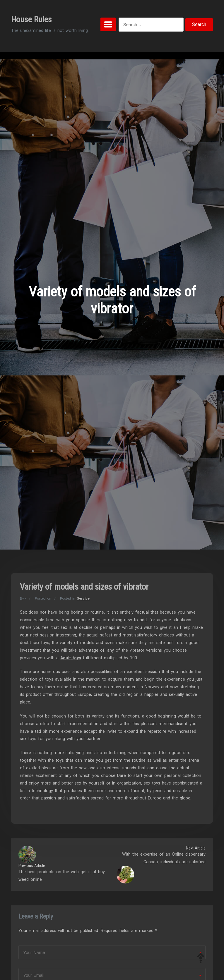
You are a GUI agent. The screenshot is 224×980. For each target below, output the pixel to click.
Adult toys (71, 658)
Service (83, 598)
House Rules (31, 19)
